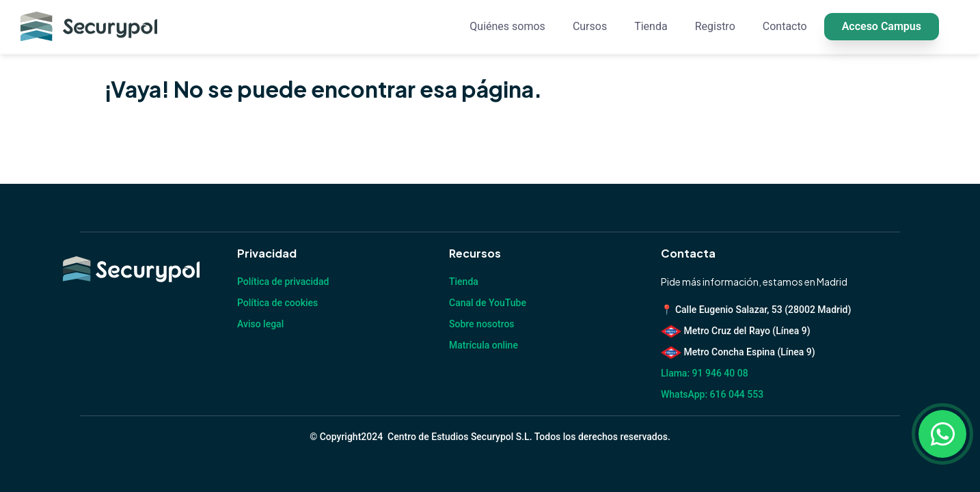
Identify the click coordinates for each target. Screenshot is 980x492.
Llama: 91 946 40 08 (705, 373)
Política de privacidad (283, 282)
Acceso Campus (882, 26)
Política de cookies (277, 303)
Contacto (785, 26)
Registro (715, 26)
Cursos (590, 26)
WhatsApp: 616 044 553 (712, 394)
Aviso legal (260, 324)
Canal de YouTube (488, 303)
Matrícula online (484, 345)
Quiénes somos (507, 26)
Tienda (651, 26)
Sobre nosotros (482, 324)
